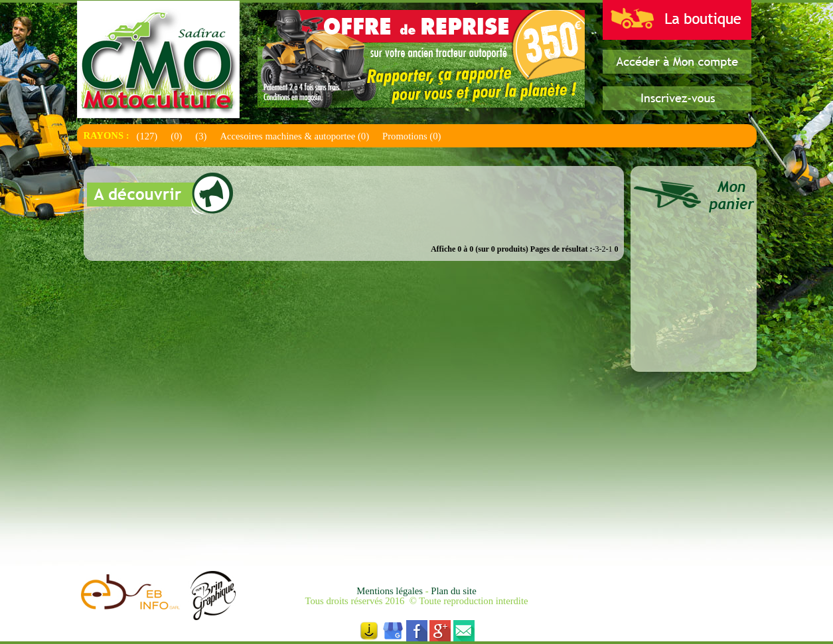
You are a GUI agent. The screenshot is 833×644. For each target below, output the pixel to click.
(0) (176, 136)
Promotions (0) (412, 136)
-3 (596, 249)
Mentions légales (391, 591)
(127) (147, 136)
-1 (609, 249)
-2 (603, 249)
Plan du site (453, 591)
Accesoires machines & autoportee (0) (294, 136)
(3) (201, 136)
